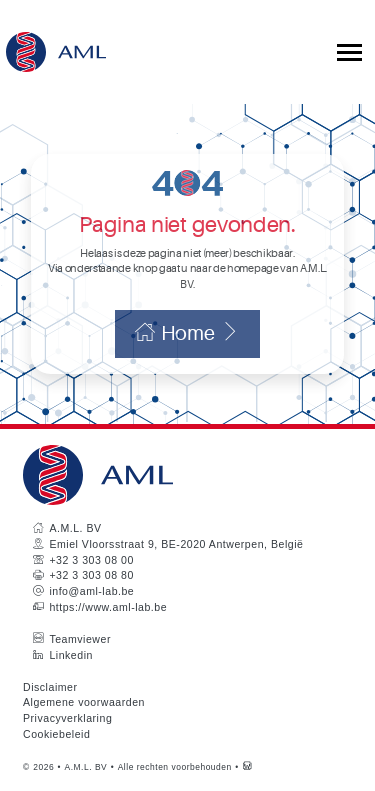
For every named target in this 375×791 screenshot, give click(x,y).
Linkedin (71, 655)
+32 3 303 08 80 (91, 575)
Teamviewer (80, 639)
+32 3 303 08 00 (91, 560)
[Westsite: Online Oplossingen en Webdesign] (247, 767)
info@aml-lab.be (91, 591)
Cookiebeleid (56, 734)
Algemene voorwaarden (84, 702)
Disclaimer (50, 687)
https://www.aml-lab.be (108, 607)
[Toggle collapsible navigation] (349, 52)
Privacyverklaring (67, 718)
